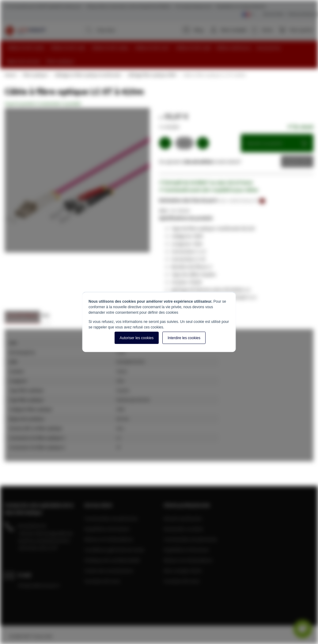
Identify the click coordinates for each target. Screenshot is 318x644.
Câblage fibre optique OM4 (151, 74)
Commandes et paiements (111, 518)
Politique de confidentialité (112, 560)
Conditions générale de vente (114, 549)
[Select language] (249, 15)
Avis (45, 315)
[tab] (22, 317)
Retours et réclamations (109, 539)
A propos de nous (102, 581)
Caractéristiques (22, 315)
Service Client (274, 14)
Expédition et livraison (107, 528)
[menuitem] (26, 48)
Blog (193, 30)
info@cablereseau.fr (39, 585)
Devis (293, 161)
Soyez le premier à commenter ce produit (43, 103)
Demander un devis (184, 528)
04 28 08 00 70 (32, 525)
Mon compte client (183, 570)
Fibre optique (35, 74)
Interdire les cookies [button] (184, 338)
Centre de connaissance (109, 570)
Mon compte (234, 30)
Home (10, 74)
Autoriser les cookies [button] (137, 338)
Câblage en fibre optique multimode (87, 74)
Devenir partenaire (183, 518)
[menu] (161, 55)
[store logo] (25, 31)
